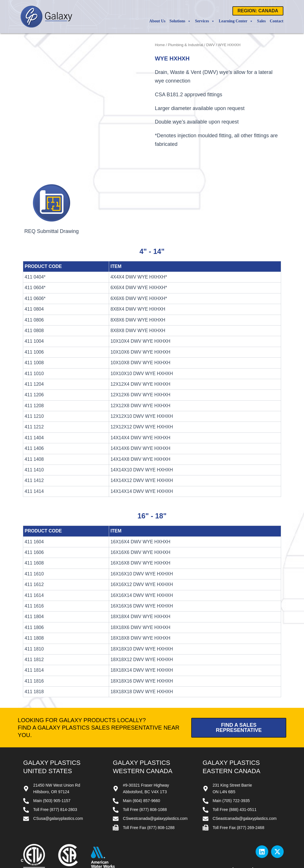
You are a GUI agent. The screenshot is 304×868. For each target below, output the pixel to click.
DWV (210, 45)
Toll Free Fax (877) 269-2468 (239, 803)
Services (205, 21)
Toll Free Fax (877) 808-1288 (149, 803)
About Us (157, 21)
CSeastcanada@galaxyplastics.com (245, 794)
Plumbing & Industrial (186, 45)
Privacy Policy (270, 845)
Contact (276, 21)
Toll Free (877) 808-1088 (145, 785)
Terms (243, 845)
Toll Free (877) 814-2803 (55, 785)
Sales (261, 21)
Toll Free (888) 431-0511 (235, 785)
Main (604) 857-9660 (141, 776)
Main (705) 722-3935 (231, 776)
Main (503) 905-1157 (52, 776)
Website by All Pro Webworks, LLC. (184, 865)
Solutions (180, 21)
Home (160, 45)
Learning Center (236, 21)
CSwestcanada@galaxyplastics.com (155, 794)
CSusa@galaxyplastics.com (58, 794)
